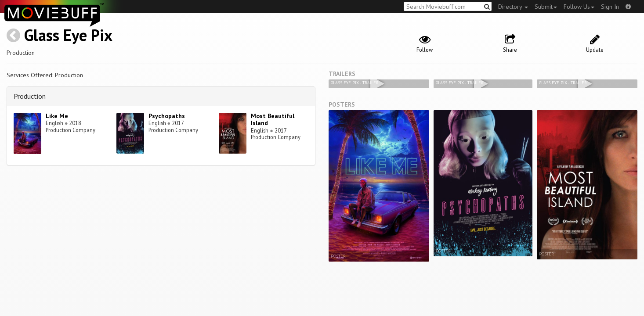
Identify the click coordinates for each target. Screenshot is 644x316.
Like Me (57, 116)
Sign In (610, 7)
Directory (513, 7)
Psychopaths (167, 116)
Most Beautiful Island (273, 120)
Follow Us (579, 7)
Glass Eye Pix (68, 35)
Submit (546, 7)
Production (30, 96)
